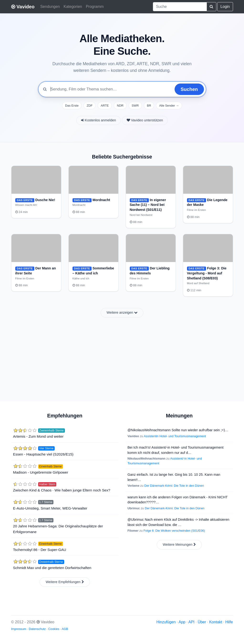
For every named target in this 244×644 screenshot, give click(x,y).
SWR (135, 106)
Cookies (54, 629)
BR (149, 106)
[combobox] (180, 7)
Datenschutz (37, 629)
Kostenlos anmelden (99, 120)
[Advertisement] (122, 357)
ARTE (105, 106)
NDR (120, 106)
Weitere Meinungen (179, 545)
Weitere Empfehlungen (65, 582)
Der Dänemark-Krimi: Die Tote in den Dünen (174, 486)
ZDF (90, 106)
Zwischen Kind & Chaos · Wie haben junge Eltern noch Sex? (62, 490)
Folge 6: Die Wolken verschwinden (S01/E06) (174, 531)
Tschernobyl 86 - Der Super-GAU (40, 550)
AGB (65, 629)
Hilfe (229, 622)
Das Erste (72, 106)
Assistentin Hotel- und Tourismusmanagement (175, 436)
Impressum (19, 629)
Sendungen (50, 7)
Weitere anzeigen (122, 312)
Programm (95, 7)
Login (225, 7)
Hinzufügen (166, 622)
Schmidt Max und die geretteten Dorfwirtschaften (52, 568)
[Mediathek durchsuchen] (111, 89)
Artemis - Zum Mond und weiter (38, 436)
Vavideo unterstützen (145, 120)
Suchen (189, 89)
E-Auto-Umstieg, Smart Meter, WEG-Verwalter (50, 508)
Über (202, 622)
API (192, 622)
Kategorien (73, 7)
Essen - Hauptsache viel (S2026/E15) (43, 454)
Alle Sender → (169, 106)
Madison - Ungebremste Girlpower (41, 472)
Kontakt (216, 622)
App (182, 622)
